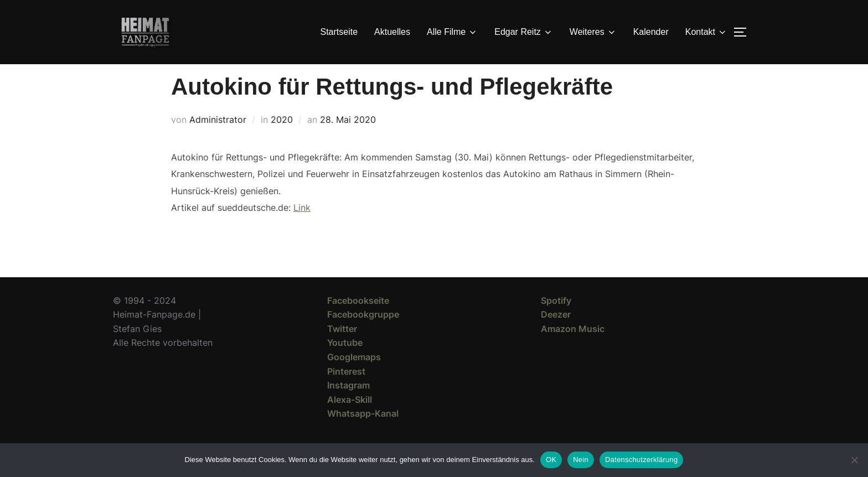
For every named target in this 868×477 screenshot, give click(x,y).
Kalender (651, 32)
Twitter (342, 349)
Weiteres (593, 32)
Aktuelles (392, 32)
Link (302, 227)
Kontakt (706, 32)
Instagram (348, 405)
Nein (581, 460)
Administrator (218, 139)
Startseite (339, 32)
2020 (282, 139)
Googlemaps (354, 377)
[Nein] (854, 460)
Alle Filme (452, 32)
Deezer (556, 334)
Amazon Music (573, 349)
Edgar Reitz (524, 32)
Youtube (345, 362)
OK (551, 460)
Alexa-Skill (350, 419)
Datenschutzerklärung (641, 460)
